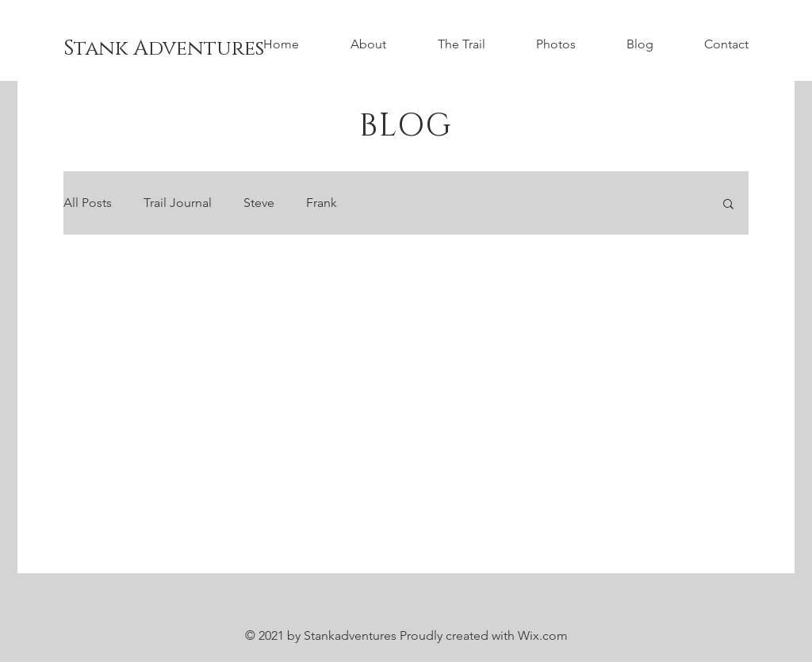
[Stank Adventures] (164, 49)
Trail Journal (178, 203)
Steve (259, 203)
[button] (728, 205)
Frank (322, 203)
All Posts (88, 203)
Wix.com (543, 635)
